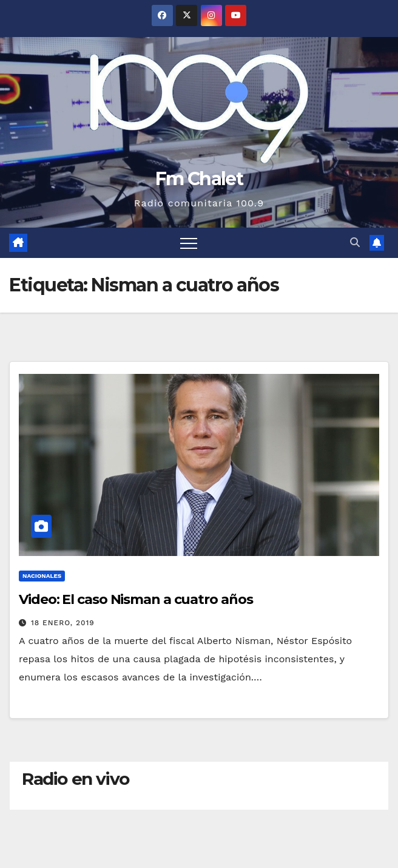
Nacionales (42, 576)
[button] (355, 242)
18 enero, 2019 (63, 623)
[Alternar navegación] (189, 243)
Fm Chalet (199, 179)
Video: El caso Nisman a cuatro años (136, 599)
